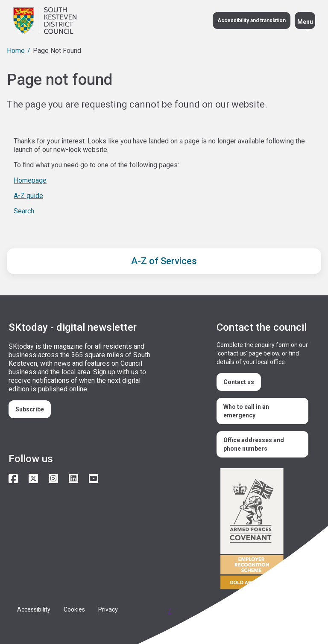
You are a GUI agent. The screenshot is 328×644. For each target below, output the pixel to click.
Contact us (239, 382)
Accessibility (34, 609)
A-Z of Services (164, 261)
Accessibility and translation (252, 20)
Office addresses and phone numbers (254, 444)
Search (24, 211)
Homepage (30, 180)
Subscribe (30, 409)
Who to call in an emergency (246, 411)
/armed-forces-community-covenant (265, 530)
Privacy (108, 609)
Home (16, 51)
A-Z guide (28, 196)
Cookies (74, 609)
